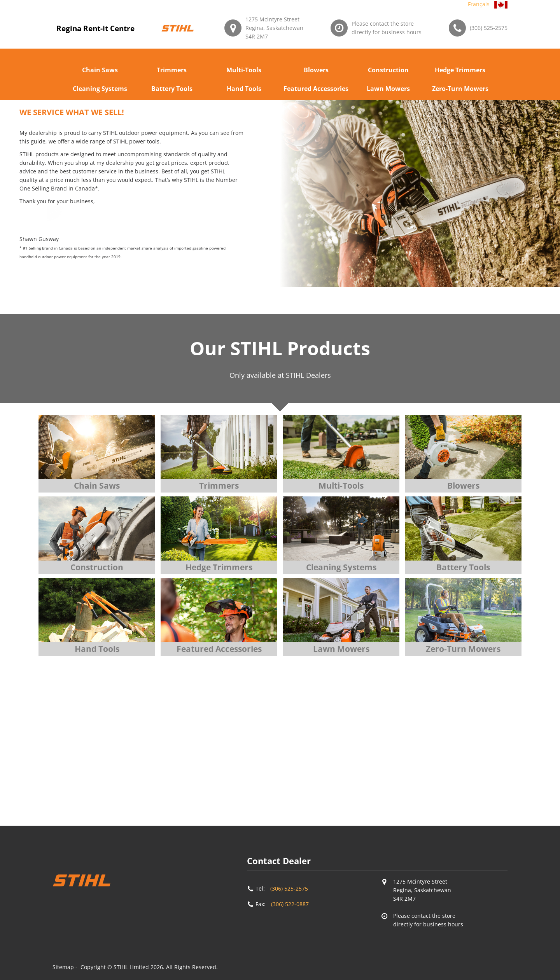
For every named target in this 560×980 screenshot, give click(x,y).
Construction (388, 70)
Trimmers (172, 70)
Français (479, 4)
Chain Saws (100, 70)
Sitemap (63, 967)
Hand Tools (244, 89)
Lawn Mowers (388, 89)
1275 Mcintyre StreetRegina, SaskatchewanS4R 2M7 (274, 28)
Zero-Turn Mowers (460, 89)
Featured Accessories (316, 89)
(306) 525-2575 (489, 28)
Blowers (316, 70)
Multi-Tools (244, 70)
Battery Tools (172, 89)
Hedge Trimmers (460, 70)
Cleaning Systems (100, 89)
